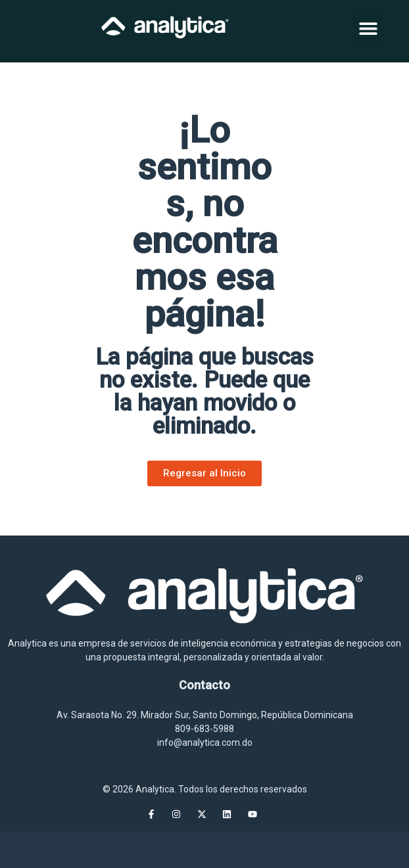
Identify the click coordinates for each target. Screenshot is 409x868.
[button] (368, 28)
